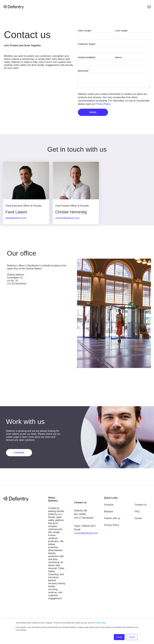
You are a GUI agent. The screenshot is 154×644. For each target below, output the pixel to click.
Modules (109, 510)
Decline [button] (132, 637)
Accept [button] (119, 637)
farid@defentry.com (16, 218)
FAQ (137, 510)
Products (109, 504)
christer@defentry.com (68, 218)
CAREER (19, 452)
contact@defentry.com (86, 532)
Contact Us (141, 504)
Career (138, 517)
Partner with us (112, 517)
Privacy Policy (100, 623)
